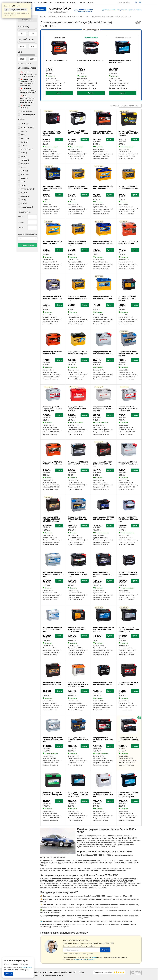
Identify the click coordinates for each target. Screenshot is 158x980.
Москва (19, 2)
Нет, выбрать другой (18, 10)
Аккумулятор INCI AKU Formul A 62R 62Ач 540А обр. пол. (128, 354)
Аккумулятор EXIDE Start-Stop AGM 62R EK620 (121, 61)
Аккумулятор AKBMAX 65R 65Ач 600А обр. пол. (128, 187)
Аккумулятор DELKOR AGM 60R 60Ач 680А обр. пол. (103, 795)
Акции (82, 2)
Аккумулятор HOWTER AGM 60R (90, 60)
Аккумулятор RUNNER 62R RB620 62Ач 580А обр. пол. (127, 298)
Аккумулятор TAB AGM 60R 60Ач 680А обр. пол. (53, 794)
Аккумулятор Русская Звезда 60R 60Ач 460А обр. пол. (52, 133)
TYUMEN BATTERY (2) (28, 189)
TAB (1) (23, 182)
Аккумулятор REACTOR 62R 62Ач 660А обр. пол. (53, 297)
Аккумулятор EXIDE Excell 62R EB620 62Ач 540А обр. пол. (103, 629)
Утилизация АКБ (73, 2)
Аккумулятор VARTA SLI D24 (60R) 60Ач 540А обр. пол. (53, 574)
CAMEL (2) (24, 142)
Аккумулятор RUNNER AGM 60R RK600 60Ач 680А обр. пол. (77, 629)
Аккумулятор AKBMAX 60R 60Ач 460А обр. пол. (78, 132)
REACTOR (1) (25, 175)
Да (7, 10)
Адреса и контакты (135, 10)
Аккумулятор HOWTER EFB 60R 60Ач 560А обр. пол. (128, 519)
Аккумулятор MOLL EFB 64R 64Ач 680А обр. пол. (103, 684)
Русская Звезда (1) (27, 207)
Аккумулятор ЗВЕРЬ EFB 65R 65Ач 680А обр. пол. (52, 463)
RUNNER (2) (25, 178)
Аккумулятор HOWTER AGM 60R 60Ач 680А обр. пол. (129, 740)
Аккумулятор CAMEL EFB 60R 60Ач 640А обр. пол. (78, 463)
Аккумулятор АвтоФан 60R (56, 60)
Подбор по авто (60, 2)
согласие (94, 957)
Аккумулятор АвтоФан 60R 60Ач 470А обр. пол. (103, 132)
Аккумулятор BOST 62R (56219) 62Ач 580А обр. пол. (103, 464)
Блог (51, 2)
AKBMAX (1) (25, 124)
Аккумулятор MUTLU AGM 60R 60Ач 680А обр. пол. (103, 740)
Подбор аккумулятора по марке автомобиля (61, 16)
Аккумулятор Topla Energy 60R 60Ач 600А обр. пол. (77, 409)
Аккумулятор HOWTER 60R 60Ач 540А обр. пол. (103, 353)
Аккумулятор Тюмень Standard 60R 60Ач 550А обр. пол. (128, 133)
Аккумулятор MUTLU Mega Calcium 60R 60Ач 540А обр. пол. (52, 409)
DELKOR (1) (24, 146)
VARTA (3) (24, 193)
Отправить (105, 950)
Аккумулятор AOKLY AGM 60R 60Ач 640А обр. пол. (103, 518)
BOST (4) (24, 135)
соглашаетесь (27, 967)
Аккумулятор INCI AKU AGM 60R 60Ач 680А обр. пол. (78, 740)
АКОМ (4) (24, 200)
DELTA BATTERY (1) (27, 149)
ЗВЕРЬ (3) (24, 203)
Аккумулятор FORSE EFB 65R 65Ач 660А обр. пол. (78, 353)
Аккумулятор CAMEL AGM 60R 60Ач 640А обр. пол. (103, 574)
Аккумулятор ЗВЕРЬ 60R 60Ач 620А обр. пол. (128, 242)
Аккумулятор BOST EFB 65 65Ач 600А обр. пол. (52, 684)
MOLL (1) (24, 167)
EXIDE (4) (24, 153)
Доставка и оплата (109, 10)
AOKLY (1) (24, 131)
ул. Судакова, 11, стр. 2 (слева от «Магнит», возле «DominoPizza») (28, 99)
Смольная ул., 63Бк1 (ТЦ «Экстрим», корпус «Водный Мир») (28, 82)
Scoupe (87, 16)
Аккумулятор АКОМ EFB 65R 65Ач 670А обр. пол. (103, 297)
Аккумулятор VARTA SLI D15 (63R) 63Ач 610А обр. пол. (53, 629)
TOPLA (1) (24, 185)
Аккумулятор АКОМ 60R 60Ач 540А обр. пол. (103, 187)
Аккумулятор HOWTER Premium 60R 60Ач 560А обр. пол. (103, 409)
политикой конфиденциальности (84, 959)
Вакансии (90, 2)
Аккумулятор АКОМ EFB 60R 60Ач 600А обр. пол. (103, 242)
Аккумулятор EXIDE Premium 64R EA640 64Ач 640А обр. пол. (129, 629)
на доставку (26, 106)
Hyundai (80, 16)
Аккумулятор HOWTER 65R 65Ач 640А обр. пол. (128, 463)
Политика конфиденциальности (52, 975)
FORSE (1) (24, 156)
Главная (43, 16)
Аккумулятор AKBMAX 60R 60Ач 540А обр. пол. (78, 187)
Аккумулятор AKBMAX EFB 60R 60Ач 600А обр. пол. (78, 243)
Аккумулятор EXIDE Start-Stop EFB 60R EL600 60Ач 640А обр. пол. (78, 795)
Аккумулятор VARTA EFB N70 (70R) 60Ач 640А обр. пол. (53, 740)
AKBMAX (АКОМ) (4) (27, 128)
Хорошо (9, 974)
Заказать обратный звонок (58, 12)
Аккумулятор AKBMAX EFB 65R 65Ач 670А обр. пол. (77, 298)
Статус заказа (122, 10)
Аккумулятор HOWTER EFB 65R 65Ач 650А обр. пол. (77, 574)
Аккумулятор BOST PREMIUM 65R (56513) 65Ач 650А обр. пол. (51, 519)
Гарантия (44, 2)
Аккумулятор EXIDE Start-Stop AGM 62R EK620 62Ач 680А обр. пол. (129, 795)
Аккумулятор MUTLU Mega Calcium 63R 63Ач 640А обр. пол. (128, 409)
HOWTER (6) (25, 160)
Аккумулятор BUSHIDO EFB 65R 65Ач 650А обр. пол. (128, 574)
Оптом (36, 2)
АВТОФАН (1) (25, 196)
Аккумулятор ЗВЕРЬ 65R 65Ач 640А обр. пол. (52, 353)
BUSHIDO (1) (25, 138)
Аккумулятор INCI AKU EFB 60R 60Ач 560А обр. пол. (78, 519)
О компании (28, 2)
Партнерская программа (58, 972)
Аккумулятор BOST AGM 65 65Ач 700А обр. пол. (128, 684)
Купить (59, 93)
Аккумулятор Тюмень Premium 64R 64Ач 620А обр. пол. (52, 188)
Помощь (81, 972)
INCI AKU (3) (25, 164)
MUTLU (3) (24, 171)
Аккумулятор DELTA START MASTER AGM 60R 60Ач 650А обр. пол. (78, 684)
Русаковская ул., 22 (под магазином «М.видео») (28, 91)
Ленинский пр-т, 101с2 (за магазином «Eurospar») (29, 74)
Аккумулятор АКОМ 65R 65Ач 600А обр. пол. (52, 242)
